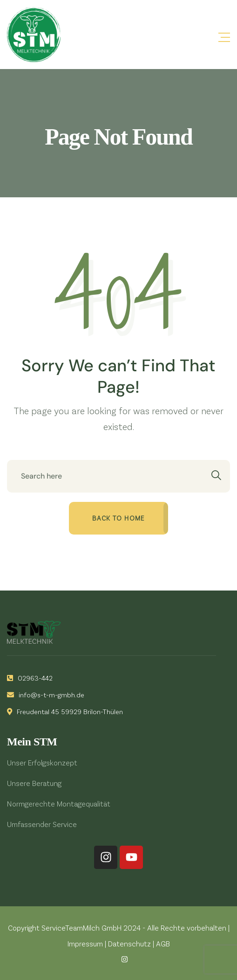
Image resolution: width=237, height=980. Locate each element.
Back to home (118, 518)
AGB (163, 943)
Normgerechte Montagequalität (59, 803)
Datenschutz (129, 943)
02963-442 (30, 678)
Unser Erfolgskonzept (42, 762)
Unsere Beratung (34, 783)
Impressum (85, 943)
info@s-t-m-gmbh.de (46, 695)
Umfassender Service (42, 824)
